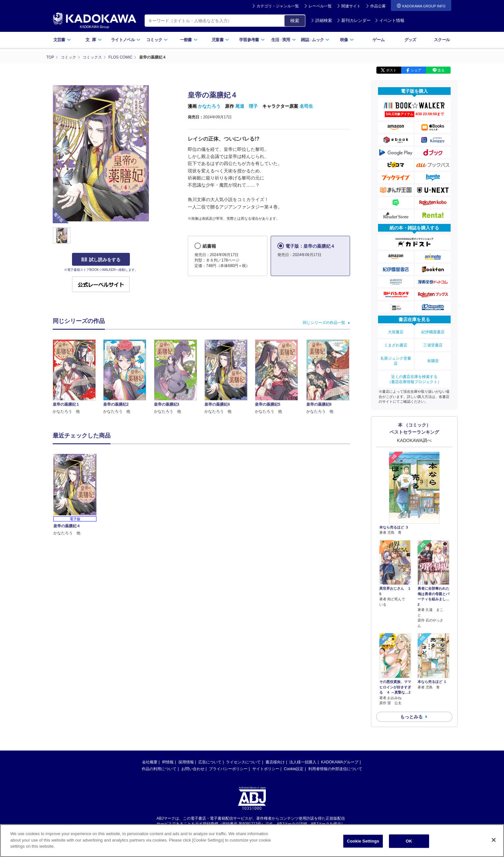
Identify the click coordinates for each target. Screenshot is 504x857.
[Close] (494, 840)
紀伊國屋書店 (433, 332)
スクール (442, 40)
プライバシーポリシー (228, 769)
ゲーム (378, 40)
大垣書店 (396, 332)
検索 (295, 21)
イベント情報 (390, 20)
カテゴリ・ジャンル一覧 (278, 6)
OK (409, 841)
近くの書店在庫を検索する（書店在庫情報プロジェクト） (414, 379)
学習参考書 (252, 40)
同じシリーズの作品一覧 (324, 323)
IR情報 (168, 762)
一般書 (189, 40)
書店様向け (275, 762)
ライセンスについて (243, 762)
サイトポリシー (266, 769)
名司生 (306, 106)
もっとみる (411, 717)
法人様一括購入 (303, 762)
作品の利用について (159, 769)
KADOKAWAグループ (340, 762)
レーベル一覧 (320, 6)
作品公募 (378, 6)
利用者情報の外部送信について (335, 769)
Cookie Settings (363, 841)
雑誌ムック (315, 40)
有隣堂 (433, 361)
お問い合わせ (193, 769)
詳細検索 (321, 20)
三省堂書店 (433, 345)
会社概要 (150, 762)
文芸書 (62, 40)
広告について (210, 762)
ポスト (391, 70)
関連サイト (351, 6)
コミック (157, 40)
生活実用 (284, 40)
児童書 (220, 40)
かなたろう (209, 106)
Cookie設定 (294, 769)
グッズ (410, 40)
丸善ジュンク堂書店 (396, 361)
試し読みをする (101, 260)
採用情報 (186, 762)
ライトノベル (126, 40)
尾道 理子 (247, 106)
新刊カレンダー (354, 20)
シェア (416, 70)
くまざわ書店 (396, 345)
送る (441, 70)
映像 (347, 40)
